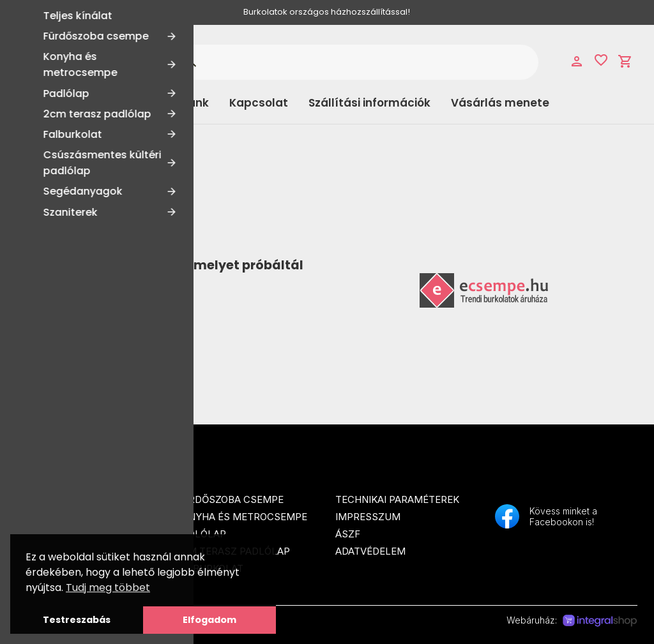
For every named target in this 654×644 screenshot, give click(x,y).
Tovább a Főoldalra (92, 310)
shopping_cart (625, 61)
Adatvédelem (370, 551)
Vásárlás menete (500, 103)
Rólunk (190, 103)
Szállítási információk (369, 103)
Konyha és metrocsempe (241, 517)
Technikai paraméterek (397, 499)
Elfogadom (209, 620)
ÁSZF (348, 534)
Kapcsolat (259, 103)
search (191, 62)
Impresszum (368, 517)
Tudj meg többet (108, 588)
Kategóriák (68, 103)
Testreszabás (77, 620)
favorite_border (601, 60)
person (577, 61)
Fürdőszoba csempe (230, 499)
